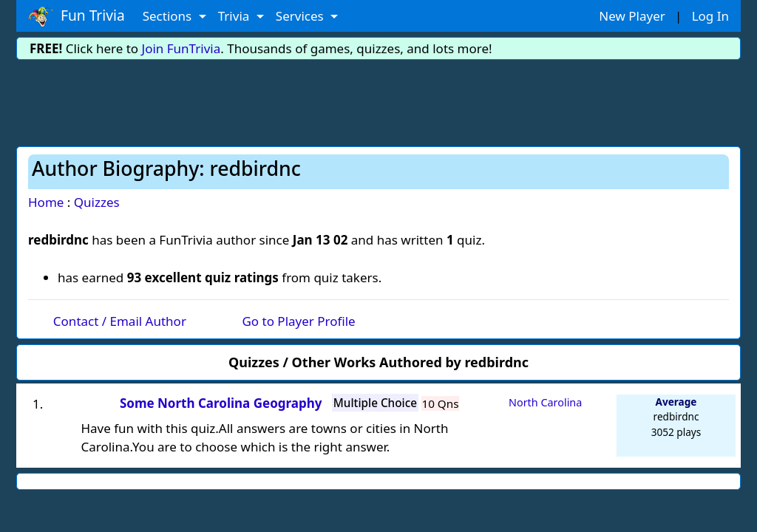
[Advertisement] (378, 100)
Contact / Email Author (120, 321)
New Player (632, 16)
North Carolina (545, 402)
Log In (710, 16)
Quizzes (97, 202)
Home (46, 202)
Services (301, 16)
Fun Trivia (77, 16)
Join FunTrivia (181, 48)
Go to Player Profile (298, 321)
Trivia (235, 16)
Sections (169, 16)
